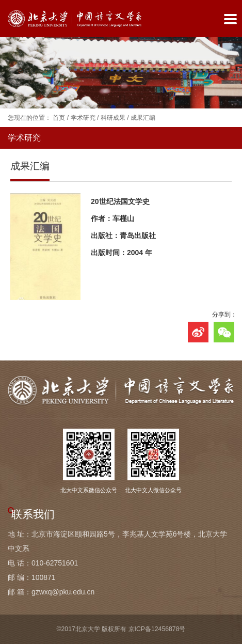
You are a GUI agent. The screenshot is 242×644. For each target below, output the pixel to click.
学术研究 (83, 118)
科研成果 (113, 118)
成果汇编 (143, 118)
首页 (59, 118)
